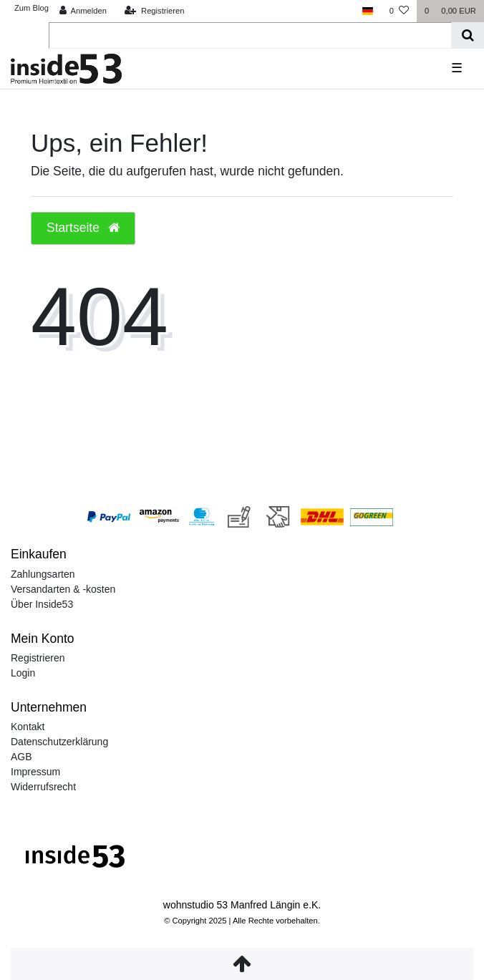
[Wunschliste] (399, 11)
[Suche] (468, 35)
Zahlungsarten (43, 574)
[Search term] (250, 35)
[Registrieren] (154, 11)
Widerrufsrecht (43, 787)
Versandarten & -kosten (63, 589)
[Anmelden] (83, 11)
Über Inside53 (42, 604)
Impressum (35, 772)
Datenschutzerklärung (59, 742)
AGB (21, 757)
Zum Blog (32, 8)
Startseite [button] (83, 228)
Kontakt (28, 727)
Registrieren (38, 658)
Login (23, 673)
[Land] (368, 11)
